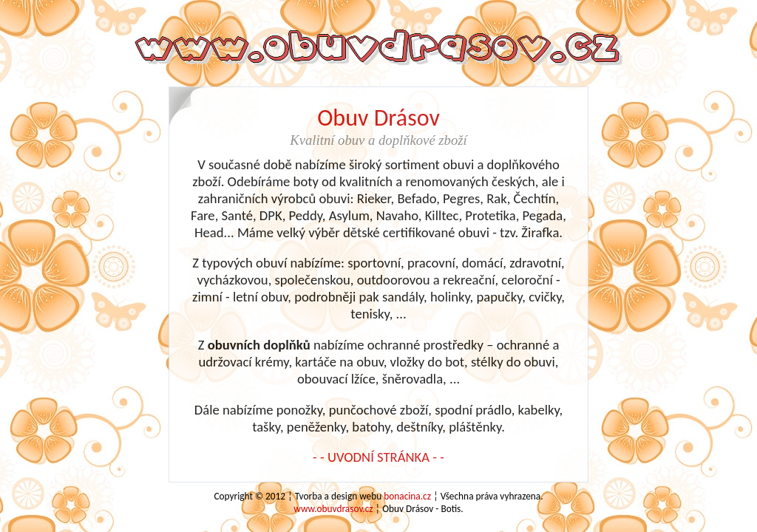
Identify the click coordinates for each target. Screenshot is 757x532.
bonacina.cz (407, 496)
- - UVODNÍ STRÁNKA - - (378, 457)
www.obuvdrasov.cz (333, 509)
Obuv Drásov (378, 118)
